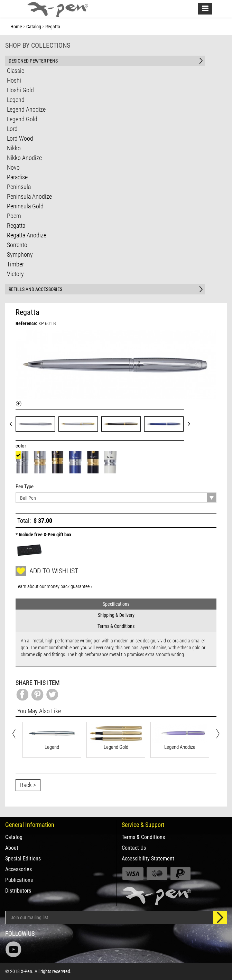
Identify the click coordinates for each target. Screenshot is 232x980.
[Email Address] (109, 917)
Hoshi (14, 80)
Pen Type (26, 487)
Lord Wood (20, 138)
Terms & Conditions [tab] (116, 626)
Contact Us (134, 848)
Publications (19, 880)
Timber (15, 264)
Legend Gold (22, 119)
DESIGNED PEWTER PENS (33, 61)
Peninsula (19, 187)
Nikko (14, 148)
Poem (14, 216)
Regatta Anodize (27, 235)
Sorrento (17, 245)
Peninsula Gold (25, 206)
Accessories (18, 869)
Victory (15, 274)
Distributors (18, 891)
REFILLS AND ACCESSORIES (35, 289)
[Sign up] (220, 917)
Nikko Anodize (24, 158)
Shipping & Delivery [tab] (116, 615)
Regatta (16, 225)
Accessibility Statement (148, 859)
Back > (28, 785)
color (22, 446)
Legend (16, 100)
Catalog (14, 837)
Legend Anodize (26, 109)
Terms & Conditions (143, 837)
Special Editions (23, 859)
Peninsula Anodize (29, 196)
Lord (12, 129)
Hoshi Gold (20, 90)
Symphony (20, 255)
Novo (13, 167)
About (12, 848)
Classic (16, 71)
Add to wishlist (47, 571)
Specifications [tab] (116, 604)
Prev (13, 423)
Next (191, 423)
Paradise (17, 177)
